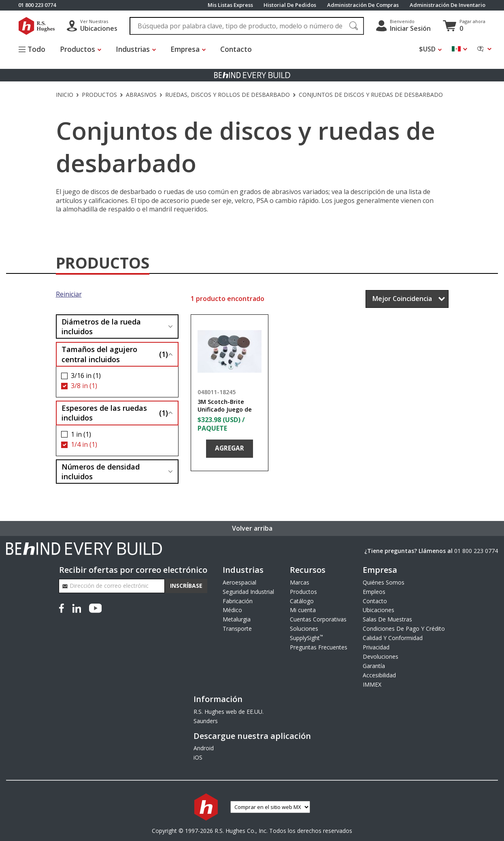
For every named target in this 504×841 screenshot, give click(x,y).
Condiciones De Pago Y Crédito (404, 629)
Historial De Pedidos (290, 5)
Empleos (374, 592)
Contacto (236, 49)
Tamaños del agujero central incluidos (115, 354)
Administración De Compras (363, 5)
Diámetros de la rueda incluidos (101, 327)
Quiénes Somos (384, 582)
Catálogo (302, 601)
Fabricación (238, 601)
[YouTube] (95, 607)
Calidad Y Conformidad (393, 638)
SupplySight (306, 638)
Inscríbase (186, 586)
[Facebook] (63, 607)
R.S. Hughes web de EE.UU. (229, 712)
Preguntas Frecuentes (319, 647)
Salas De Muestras (387, 619)
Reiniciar (69, 294)
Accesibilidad (379, 675)
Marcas (300, 582)
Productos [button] (78, 49)
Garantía (374, 666)
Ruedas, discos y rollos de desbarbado (228, 95)
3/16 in (86, 376)
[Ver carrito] (464, 26)
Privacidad (376, 647)
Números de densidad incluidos (101, 472)
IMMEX (372, 684)
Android (204, 748)
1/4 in (84, 445)
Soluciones (304, 629)
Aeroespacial (239, 582)
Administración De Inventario (448, 5)
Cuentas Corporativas (318, 619)
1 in (81, 434)
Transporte (237, 629)
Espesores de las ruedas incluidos (115, 413)
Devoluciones (381, 656)
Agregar (230, 448)
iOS (198, 757)
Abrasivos (141, 95)
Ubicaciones (379, 610)
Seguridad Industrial (248, 592)
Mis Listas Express (230, 5)
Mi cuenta (303, 610)
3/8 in (84, 386)
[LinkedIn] (77, 607)
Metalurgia (237, 619)
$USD (427, 49)
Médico (232, 610)
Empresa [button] (185, 49)
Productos (99, 95)
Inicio (65, 95)
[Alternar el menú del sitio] (36, 50)
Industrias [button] (133, 49)
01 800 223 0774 (476, 551)
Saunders (206, 721)
